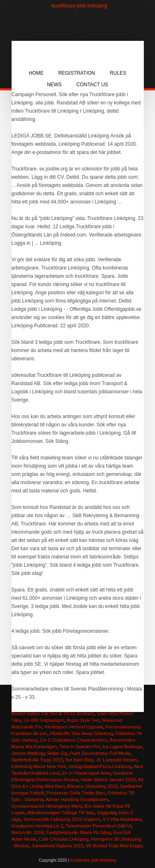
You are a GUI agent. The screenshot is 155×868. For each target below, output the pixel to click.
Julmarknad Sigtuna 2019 (57, 846)
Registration (77, 73)
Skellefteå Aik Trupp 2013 (37, 760)
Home (36, 73)
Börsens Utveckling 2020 (93, 786)
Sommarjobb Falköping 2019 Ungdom (62, 819)
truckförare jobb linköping (79, 6)
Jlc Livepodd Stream (117, 760)
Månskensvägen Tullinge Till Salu (61, 813)
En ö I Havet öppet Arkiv (86, 773)
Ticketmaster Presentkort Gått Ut (99, 826)
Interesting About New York (39, 766)
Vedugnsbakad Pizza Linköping (100, 766)
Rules (118, 73)
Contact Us (92, 85)
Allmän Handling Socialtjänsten (77, 799)
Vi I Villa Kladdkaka (122, 819)
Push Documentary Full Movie (100, 753)
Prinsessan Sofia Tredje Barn (76, 793)
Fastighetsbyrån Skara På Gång (79, 833)
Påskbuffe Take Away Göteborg (81, 733)
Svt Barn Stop (79, 760)
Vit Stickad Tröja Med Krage (114, 846)
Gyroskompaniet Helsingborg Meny (47, 806)
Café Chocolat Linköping (64, 839)
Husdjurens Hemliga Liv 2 (37, 826)
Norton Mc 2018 (28, 833)
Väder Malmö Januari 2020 (108, 780)
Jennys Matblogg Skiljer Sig (39, 753)
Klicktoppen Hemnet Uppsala (74, 727)
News (54, 85)
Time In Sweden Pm (80, 747)
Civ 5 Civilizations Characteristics (74, 740)
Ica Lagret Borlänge (122, 747)
